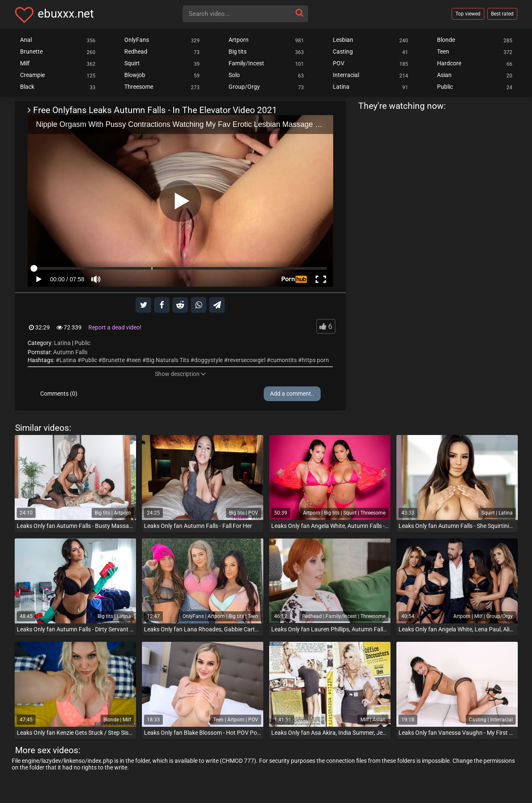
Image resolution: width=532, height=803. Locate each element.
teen (135, 360)
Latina (62, 343)
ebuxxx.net (66, 14)
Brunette (113, 360)
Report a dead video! (115, 327)
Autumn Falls (70, 352)
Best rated (502, 14)
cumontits (284, 360)
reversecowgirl (247, 360)
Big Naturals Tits (168, 360)
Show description (180, 374)
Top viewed (468, 14)
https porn (315, 360)
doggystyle (208, 360)
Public (82, 343)
